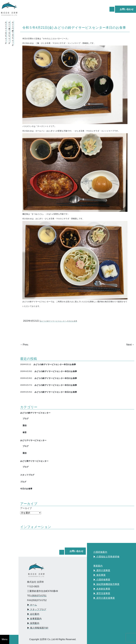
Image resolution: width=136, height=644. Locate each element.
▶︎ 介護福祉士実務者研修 (106, 557)
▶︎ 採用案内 (33, 623)
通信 (25, 425)
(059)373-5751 (39, 596)
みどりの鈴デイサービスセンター (53, 321)
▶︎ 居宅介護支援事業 (104, 598)
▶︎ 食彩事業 (99, 575)
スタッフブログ (27, 475)
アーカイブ (26, 508)
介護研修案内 (100, 552)
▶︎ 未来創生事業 (102, 589)
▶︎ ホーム (32, 605)
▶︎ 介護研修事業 (102, 580)
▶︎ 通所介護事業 (102, 570)
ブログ (26, 418)
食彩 (25, 432)
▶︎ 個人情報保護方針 (38, 628)
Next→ (130, 345)
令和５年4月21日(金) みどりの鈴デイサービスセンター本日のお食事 (74, 27)
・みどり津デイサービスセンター (9, 32)
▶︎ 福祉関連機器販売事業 (106, 584)
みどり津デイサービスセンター (34, 461)
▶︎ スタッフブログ (37, 609)
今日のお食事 (72, 321)
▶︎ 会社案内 (33, 614)
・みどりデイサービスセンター (6, 32)
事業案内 (98, 566)
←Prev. (24, 345)
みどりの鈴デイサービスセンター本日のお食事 (55, 364)
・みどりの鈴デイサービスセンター (13, 33)
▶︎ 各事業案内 (34, 619)
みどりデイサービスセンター (33, 440)
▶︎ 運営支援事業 (102, 593)
